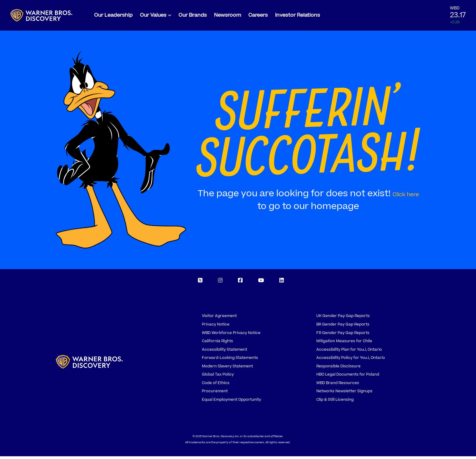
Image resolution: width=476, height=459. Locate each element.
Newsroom (228, 17)
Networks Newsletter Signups (344, 394)
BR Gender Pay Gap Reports (343, 327)
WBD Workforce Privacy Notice (231, 336)
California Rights (218, 344)
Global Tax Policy (218, 377)
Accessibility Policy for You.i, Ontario (351, 360)
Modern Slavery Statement (227, 369)
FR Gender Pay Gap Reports (343, 336)
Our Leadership (113, 17)
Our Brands (193, 17)
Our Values (153, 17)
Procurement (215, 394)
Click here (406, 197)
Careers (258, 17)
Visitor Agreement (219, 319)
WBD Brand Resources (338, 386)
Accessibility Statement (224, 352)
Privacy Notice (216, 327)
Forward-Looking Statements (230, 360)
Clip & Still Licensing (335, 402)
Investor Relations (297, 17)
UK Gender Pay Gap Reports (343, 319)
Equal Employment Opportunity (231, 402)
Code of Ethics (216, 386)
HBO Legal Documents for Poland (348, 377)
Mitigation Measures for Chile (344, 344)
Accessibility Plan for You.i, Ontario (349, 352)
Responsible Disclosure (338, 369)
